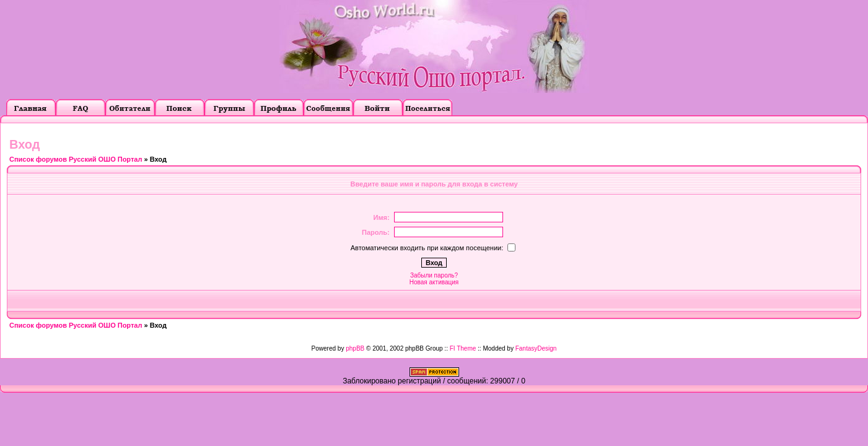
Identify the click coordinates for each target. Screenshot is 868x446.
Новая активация (434, 282)
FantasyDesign (536, 348)
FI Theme (463, 348)
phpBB (355, 348)
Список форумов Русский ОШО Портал (76, 159)
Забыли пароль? (434, 275)
